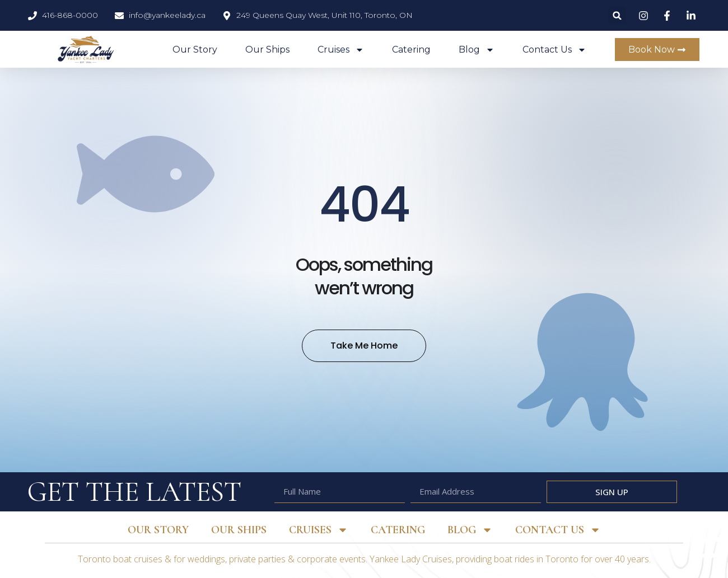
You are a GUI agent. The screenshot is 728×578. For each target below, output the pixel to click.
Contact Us (554, 50)
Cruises (341, 50)
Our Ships (267, 50)
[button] (617, 15)
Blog (477, 50)
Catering (411, 50)
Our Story (195, 50)
